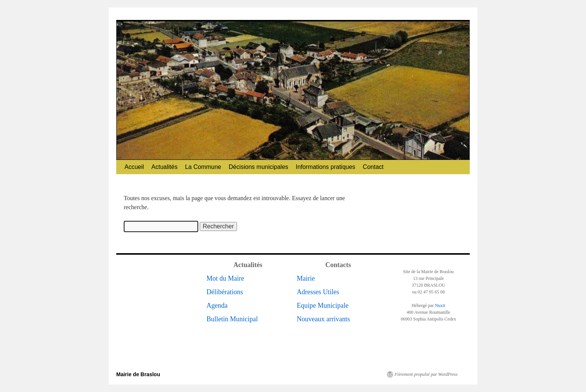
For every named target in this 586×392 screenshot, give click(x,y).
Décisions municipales (258, 167)
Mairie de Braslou (138, 374)
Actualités (165, 167)
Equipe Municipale (323, 305)
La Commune (203, 167)
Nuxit (440, 305)
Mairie (306, 278)
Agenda (217, 305)
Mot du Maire (225, 278)
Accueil (134, 167)
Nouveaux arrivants (323, 319)
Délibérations (225, 292)
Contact (373, 167)
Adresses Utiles (318, 292)
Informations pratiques (325, 167)
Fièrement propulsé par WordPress (426, 374)
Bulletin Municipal (232, 319)
